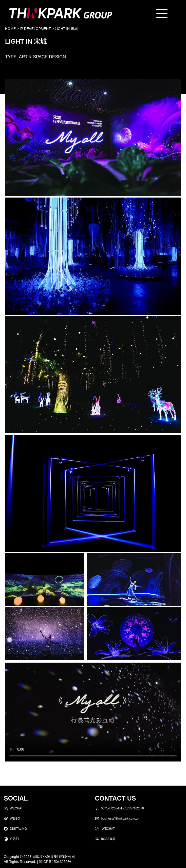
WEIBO (15, 819)
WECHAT (16, 808)
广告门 (14, 839)
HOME (10, 29)
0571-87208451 (112, 808)
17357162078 (134, 808)
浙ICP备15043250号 (55, 862)
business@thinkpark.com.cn (120, 819)
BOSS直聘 (108, 839)
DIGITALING (18, 829)
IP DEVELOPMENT (35, 29)
